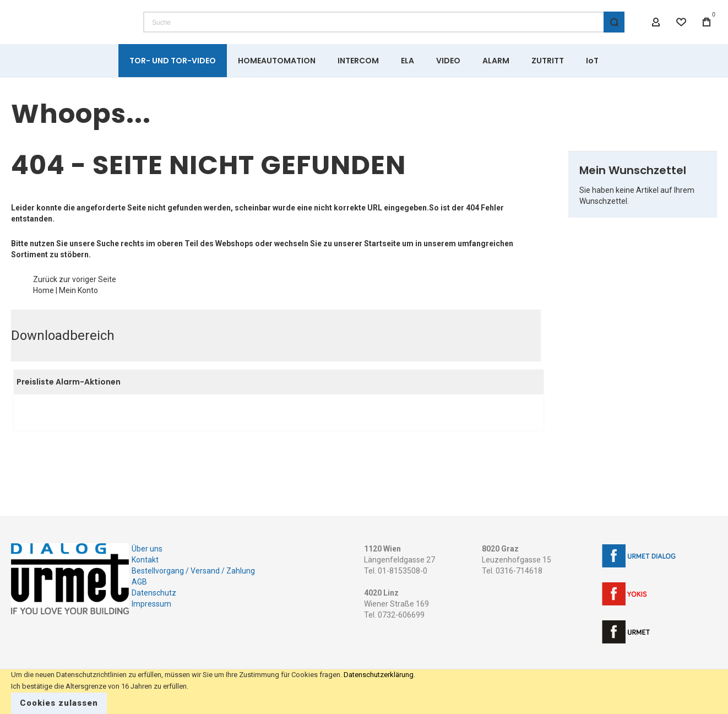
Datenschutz (154, 593)
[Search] (614, 33)
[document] (364, 692)
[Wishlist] (681, 33)
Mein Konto (78, 312)
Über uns (147, 549)
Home (44, 312)
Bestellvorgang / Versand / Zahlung (193, 571)
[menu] (364, 83)
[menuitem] (173, 83)
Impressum (151, 604)
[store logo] (69, 33)
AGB (139, 582)
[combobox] (384, 33)
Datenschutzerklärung (379, 675)
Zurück (45, 301)
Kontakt (145, 560)
